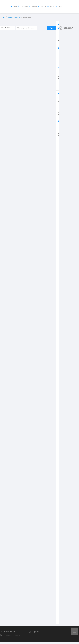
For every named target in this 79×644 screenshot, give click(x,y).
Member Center (68, 29)
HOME (15, 6)
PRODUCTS (24, 6)
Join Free (71, 27)
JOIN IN (52, 6)
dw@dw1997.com (37, 634)
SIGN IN (61, 6)
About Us (34, 6)
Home (3, 17)
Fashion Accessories (14, 17)
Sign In (65, 27)
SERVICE (43, 6)
